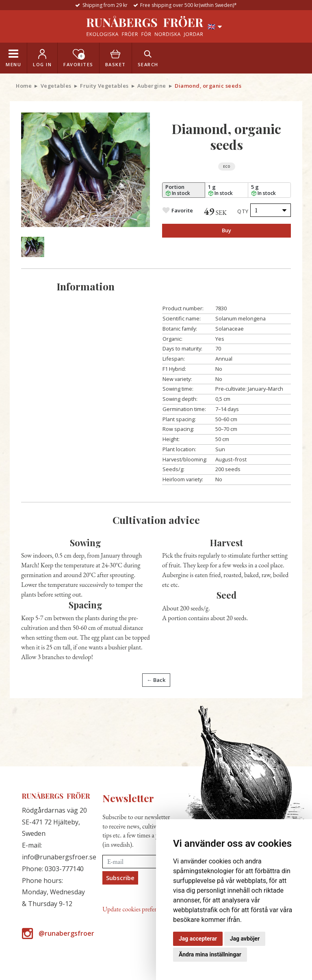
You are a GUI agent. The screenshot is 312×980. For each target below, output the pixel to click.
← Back (156, 680)
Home (24, 86)
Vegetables (56, 86)
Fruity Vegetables (104, 86)
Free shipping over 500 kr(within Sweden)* (188, 5)
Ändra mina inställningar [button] (210, 954)
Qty (243, 211)
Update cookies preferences (136, 909)
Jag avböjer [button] (245, 939)
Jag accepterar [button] (198, 939)
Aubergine (152, 86)
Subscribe (120, 878)
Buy (226, 230)
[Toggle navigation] (13, 58)
